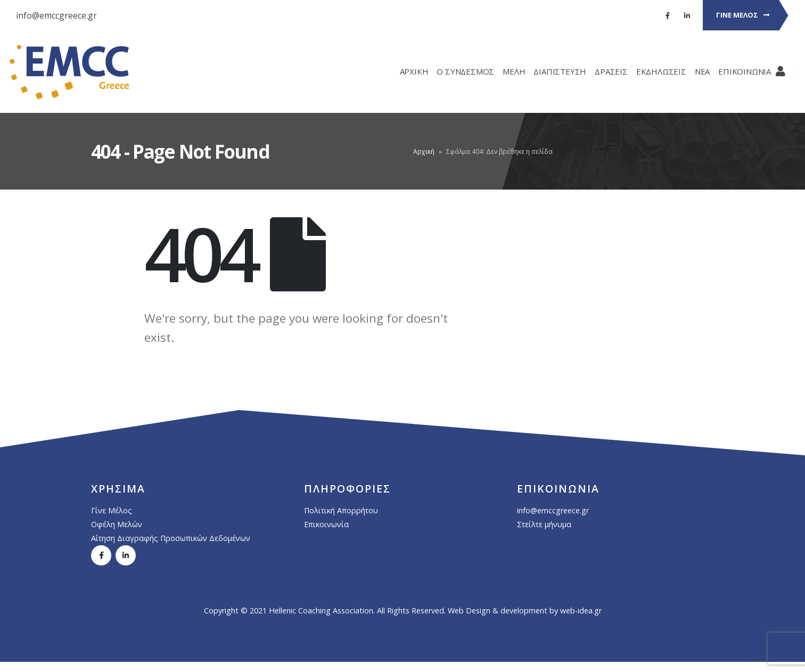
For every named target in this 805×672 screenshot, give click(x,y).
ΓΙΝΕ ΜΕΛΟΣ (743, 15)
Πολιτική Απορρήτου (341, 510)
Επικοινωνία (326, 524)
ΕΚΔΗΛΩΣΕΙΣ (653, 71)
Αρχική (424, 151)
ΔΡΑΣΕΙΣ (603, 71)
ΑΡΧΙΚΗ (406, 71)
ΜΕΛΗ (506, 71)
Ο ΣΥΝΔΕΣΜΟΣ (457, 71)
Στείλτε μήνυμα (544, 524)
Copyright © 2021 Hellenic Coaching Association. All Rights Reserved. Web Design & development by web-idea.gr (403, 610)
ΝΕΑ (694, 71)
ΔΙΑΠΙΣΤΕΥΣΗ (552, 71)
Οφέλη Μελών (117, 524)
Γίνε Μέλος (112, 510)
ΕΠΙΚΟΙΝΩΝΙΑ (737, 71)
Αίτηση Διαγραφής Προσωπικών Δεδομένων (171, 538)
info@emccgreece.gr (56, 15)
